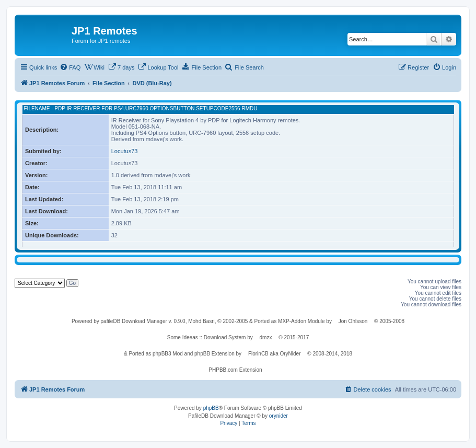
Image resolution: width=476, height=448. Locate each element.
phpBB (211, 408)
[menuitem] (70, 67)
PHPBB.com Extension (235, 370)
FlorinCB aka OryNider (275, 354)
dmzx (266, 337)
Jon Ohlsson (353, 321)
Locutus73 (125, 151)
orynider (278, 416)
